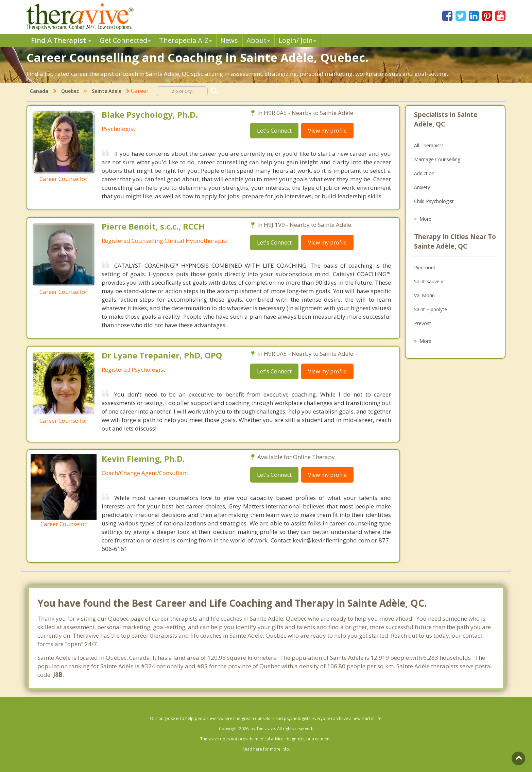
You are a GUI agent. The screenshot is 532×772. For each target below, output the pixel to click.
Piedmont (425, 267)
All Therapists (429, 145)
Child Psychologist (434, 201)
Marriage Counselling (437, 159)
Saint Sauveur (429, 281)
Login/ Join (297, 40)
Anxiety (422, 187)
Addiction (424, 173)
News (229, 40)
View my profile (327, 131)
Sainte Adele (107, 91)
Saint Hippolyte (431, 309)
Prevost (423, 323)
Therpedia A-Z (185, 40)
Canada (39, 91)
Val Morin (424, 295)
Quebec (70, 91)
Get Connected (125, 40)
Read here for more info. (266, 749)
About (258, 40)
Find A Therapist (61, 40)
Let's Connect (274, 131)
